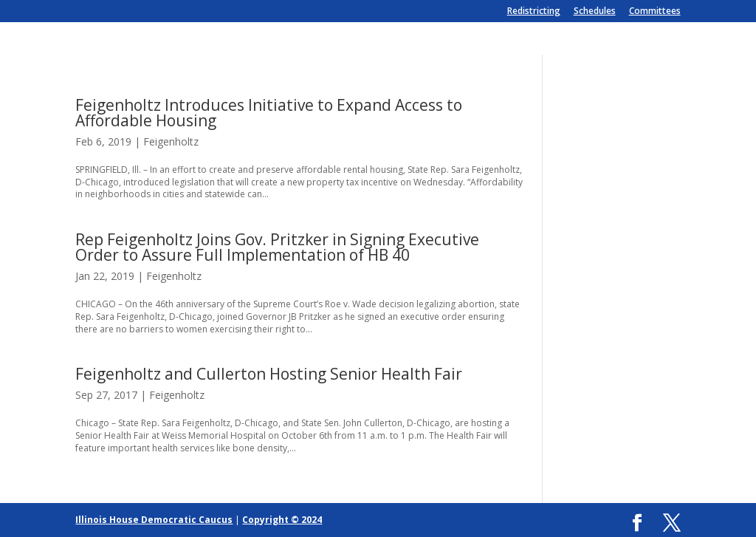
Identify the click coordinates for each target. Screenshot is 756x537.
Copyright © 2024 (282, 520)
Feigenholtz (171, 141)
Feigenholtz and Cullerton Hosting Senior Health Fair (269, 374)
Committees (655, 12)
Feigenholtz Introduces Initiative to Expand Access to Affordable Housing (269, 113)
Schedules (595, 12)
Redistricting (534, 12)
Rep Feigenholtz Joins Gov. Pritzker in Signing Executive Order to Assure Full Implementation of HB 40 (277, 247)
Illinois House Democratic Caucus (154, 520)
